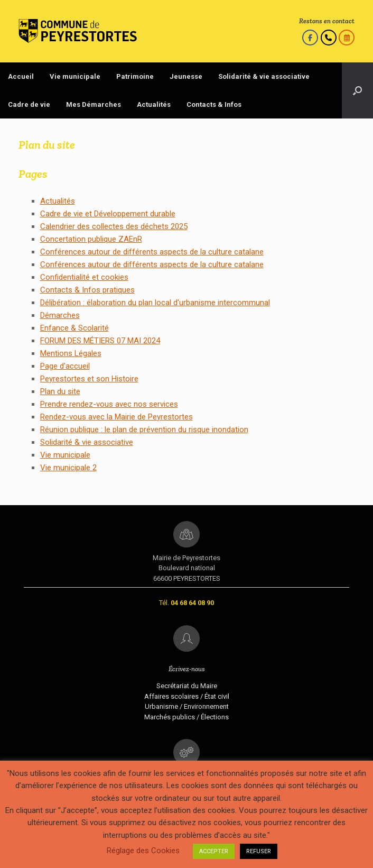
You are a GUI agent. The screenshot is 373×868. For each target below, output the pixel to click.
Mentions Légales (71, 353)
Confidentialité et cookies (84, 277)
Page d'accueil (65, 366)
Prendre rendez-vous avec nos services (109, 404)
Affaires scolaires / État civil (187, 696)
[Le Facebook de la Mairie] (310, 38)
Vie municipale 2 (68, 468)
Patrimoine (135, 76)
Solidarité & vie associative (264, 76)
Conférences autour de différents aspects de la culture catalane (152, 252)
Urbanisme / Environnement (187, 706)
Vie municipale (75, 76)
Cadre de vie (29, 104)
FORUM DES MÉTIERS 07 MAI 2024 (100, 341)
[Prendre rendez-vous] (347, 38)
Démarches (60, 315)
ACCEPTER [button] (214, 851)
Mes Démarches (94, 104)
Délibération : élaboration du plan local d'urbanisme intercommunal (155, 303)
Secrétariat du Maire (187, 686)
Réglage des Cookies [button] (143, 851)
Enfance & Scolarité (74, 328)
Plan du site (60, 391)
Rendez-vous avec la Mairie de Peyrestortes (116, 417)
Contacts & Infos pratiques (87, 290)
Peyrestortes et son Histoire (89, 379)
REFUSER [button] (259, 851)
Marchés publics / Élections (186, 717)
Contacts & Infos (214, 104)
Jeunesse (186, 76)
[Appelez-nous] (329, 38)
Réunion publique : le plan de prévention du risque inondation (144, 430)
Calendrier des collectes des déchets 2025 (114, 226)
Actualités (154, 104)
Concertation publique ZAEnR (91, 239)
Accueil (21, 76)
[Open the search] (357, 90)
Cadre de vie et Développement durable (108, 214)
